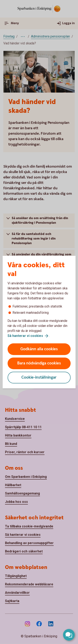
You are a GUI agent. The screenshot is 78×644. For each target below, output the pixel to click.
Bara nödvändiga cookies (39, 363)
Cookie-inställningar (39, 377)
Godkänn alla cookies (39, 349)
